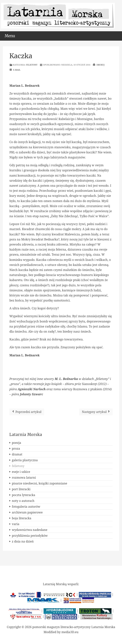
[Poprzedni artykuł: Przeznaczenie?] (27, 412)
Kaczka (21, 56)
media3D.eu (70, 632)
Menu (10, 36)
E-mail (15, 70)
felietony (32, 65)
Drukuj (99, 65)
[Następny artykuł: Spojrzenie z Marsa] (96, 412)
